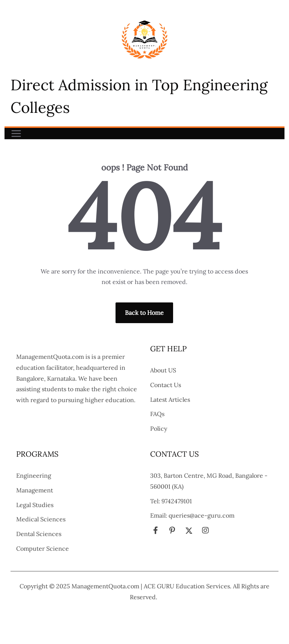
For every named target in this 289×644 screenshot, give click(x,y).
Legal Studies (35, 505)
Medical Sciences (41, 519)
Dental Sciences (39, 534)
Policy (159, 428)
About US (163, 370)
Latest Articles (170, 399)
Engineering (34, 475)
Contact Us (166, 385)
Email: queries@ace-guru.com (192, 515)
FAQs (157, 414)
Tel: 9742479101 (171, 501)
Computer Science (43, 548)
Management (35, 490)
